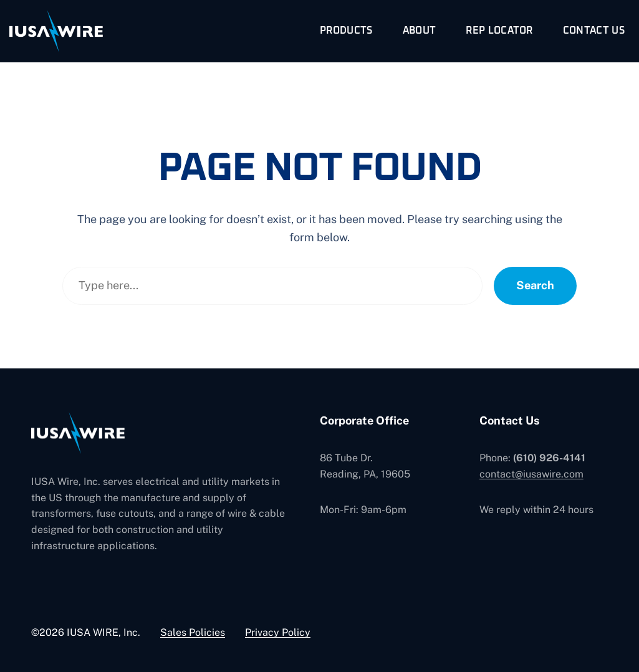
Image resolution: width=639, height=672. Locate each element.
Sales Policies (193, 632)
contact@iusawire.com (531, 474)
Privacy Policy (278, 632)
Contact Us (594, 31)
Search (535, 285)
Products (346, 31)
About (420, 31)
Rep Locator (499, 31)
